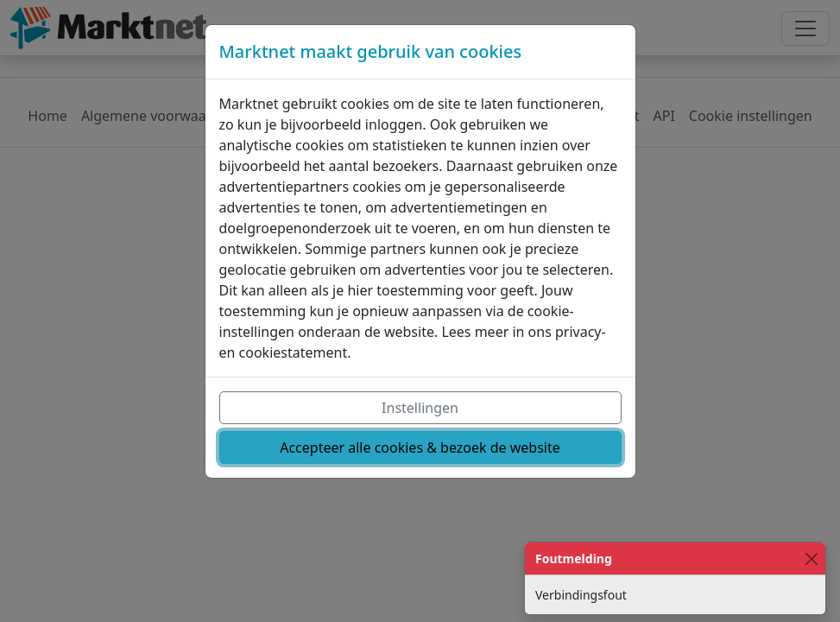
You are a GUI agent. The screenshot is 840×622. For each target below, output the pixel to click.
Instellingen (420, 408)
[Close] (811, 559)
